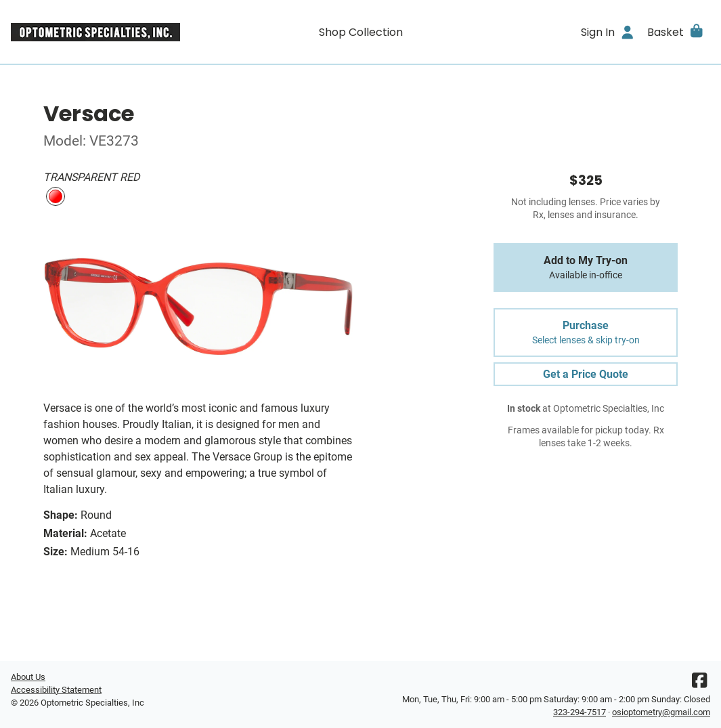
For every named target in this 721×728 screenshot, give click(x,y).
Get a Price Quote (586, 374)
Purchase (586, 333)
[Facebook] (699, 684)
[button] (676, 32)
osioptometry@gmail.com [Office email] (661, 712)
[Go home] (98, 32)
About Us (28, 677)
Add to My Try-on (586, 267)
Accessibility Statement (56, 690)
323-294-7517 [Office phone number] (580, 712)
